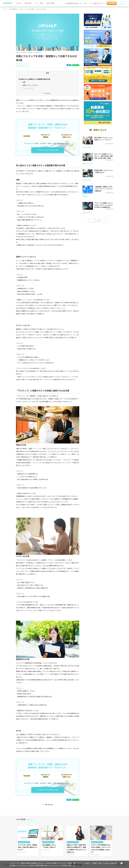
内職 (24, 82)
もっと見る (47, 93)
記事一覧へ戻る (48, 805)
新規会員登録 (112, 3)
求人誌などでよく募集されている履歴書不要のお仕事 (34, 79)
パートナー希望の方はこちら (95, 3)
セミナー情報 (39, 3)
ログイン (122, 3)
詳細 (64, 865)
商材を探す (28, 3)
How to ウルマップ (24, 842)
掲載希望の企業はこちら (74, 3)
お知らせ (19, 3)
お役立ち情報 (50, 3)
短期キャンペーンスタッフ (30, 85)
